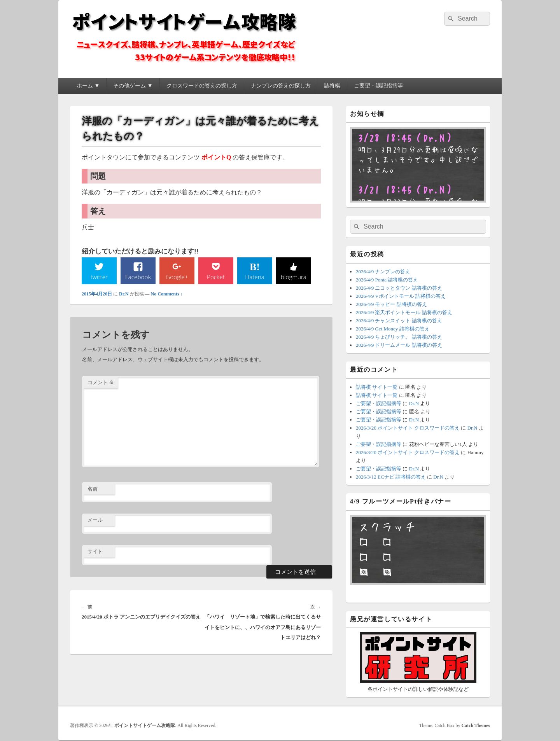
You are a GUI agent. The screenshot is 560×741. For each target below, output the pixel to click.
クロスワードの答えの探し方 (202, 86)
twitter (99, 277)
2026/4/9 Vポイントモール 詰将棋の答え (401, 296)
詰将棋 (332, 86)
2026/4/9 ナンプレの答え (383, 272)
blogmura (293, 277)
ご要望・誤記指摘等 (378, 86)
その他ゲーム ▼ (133, 86)
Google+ (177, 277)
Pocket (216, 277)
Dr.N (124, 294)
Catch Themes (476, 725)
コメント (101, 383)
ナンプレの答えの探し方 (281, 86)
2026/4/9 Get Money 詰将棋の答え (393, 329)
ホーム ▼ (88, 86)
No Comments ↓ (167, 294)
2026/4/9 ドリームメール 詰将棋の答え (399, 345)
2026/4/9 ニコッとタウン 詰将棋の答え (399, 288)
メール (95, 521)
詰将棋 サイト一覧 (377, 387)
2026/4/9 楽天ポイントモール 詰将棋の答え (404, 312)
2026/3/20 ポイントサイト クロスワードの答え (408, 428)
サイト (95, 552)
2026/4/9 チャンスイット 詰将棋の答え (399, 321)
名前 (93, 489)
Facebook (138, 277)
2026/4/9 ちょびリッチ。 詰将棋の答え (399, 337)
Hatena (255, 277)
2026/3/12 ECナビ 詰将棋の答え (391, 477)
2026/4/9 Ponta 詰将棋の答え (387, 280)
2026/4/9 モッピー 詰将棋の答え (391, 304)
